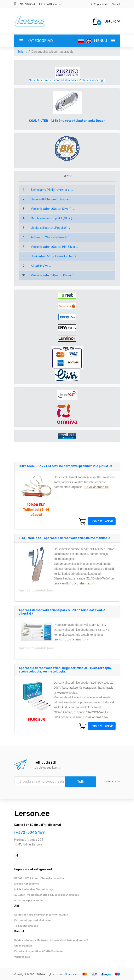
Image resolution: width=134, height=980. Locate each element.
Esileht (22, 52)
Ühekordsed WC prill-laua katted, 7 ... (55, 256)
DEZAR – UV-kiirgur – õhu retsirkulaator (39, 878)
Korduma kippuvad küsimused (33, 920)
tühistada (113, 782)
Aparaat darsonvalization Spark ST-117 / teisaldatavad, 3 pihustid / (62, 612)
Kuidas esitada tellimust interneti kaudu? (41, 915)
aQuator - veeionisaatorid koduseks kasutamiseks (47, 895)
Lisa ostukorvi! (102, 521)
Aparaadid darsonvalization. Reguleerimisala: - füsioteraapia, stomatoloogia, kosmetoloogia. (65, 670)
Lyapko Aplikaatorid (27, 884)
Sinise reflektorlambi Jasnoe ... (51, 199)
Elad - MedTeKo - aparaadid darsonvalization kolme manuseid (64, 538)
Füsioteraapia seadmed (29, 900)
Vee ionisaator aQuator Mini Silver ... (54, 247)
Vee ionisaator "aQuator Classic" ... (53, 275)
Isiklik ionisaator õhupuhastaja (34, 889)
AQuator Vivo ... (41, 266)
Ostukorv (112, 21)
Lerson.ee (32, 813)
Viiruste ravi (22, 957)
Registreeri (100, 4)
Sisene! (116, 4)
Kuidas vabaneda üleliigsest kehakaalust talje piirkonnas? (51, 940)
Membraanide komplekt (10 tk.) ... (53, 218)
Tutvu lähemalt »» (96, 487)
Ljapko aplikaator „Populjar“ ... (50, 228)
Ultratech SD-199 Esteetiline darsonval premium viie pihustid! (65, 466)
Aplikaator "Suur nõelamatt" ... (51, 237)
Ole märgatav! (23, 946)
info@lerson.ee (53, 4)
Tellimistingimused (26, 926)
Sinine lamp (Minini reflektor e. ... (52, 190)
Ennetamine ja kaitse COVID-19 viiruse (39, 951)
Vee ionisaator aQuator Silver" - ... (53, 209)
